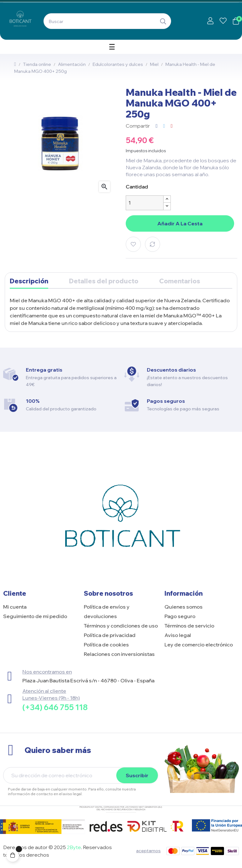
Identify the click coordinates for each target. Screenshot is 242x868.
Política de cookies (106, 645)
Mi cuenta (15, 607)
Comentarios (180, 281)
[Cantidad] (145, 203)
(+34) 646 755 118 (55, 707)
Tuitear (164, 126)
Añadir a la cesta (180, 223)
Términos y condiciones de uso (121, 626)
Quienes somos (184, 607)
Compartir (157, 126)
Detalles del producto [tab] (104, 281)
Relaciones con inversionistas (119, 654)
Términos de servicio (189, 626)
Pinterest (172, 126)
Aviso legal (178, 635)
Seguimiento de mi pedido (35, 616)
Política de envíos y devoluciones (107, 611)
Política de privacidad (110, 635)
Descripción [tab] (29, 281)
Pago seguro (180, 616)
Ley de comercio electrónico (199, 645)
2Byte (74, 847)
